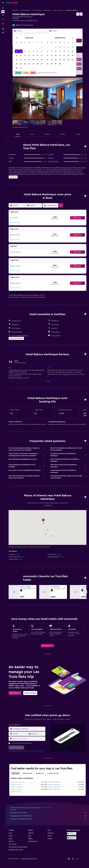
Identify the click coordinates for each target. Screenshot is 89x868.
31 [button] (21, 68)
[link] (47, 646)
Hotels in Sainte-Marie (54, 787)
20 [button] (33, 60)
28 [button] (37, 64)
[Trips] (3, 24)
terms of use (31, 751)
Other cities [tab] (16, 773)
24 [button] (21, 64)
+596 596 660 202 (18, 23)
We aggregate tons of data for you (48, 816)
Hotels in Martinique (36, 10)
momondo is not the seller (48, 813)
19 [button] (29, 60)
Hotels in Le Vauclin (16, 792)
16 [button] (17, 60)
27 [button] (33, 64)
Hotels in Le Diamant (17, 787)
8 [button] (42, 51)
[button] (3, 3)
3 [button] (21, 51)
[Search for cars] (3, 15)
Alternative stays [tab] (27, 773)
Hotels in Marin (47, 10)
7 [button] (37, 51)
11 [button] (25, 55)
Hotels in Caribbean (25, 10)
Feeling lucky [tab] (40, 773)
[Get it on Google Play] (72, 834)
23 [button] (17, 64)
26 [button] (29, 64)
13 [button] (33, 55)
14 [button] (38, 55)
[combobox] (29, 729)
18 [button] (25, 60)
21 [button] (38, 60)
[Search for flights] (3, 8)
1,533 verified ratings (26, 25)
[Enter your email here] (29, 739)
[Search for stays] (3, 12)
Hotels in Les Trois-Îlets (58, 10)
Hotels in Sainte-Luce (17, 789)
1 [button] (42, 47)
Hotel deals (15, 10)
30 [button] (17, 68)
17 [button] (21, 60)
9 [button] (17, 55)
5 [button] (29, 51)
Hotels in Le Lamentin (54, 782)
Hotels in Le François (54, 785)
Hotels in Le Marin (16, 785)
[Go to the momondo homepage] (12, 3)
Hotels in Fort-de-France (18, 782)
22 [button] (42, 60)
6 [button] (33, 51)
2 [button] (17, 51)
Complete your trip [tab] (53, 773)
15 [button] (42, 55)
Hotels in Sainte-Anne (54, 789)
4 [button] (25, 51)
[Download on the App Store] (72, 838)
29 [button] (42, 64)
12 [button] (29, 55)
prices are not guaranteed (46, 808)
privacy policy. (40, 751)
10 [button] (21, 55)
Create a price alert (73, 634)
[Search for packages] (3, 19)
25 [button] (25, 64)
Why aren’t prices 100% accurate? (48, 819)
